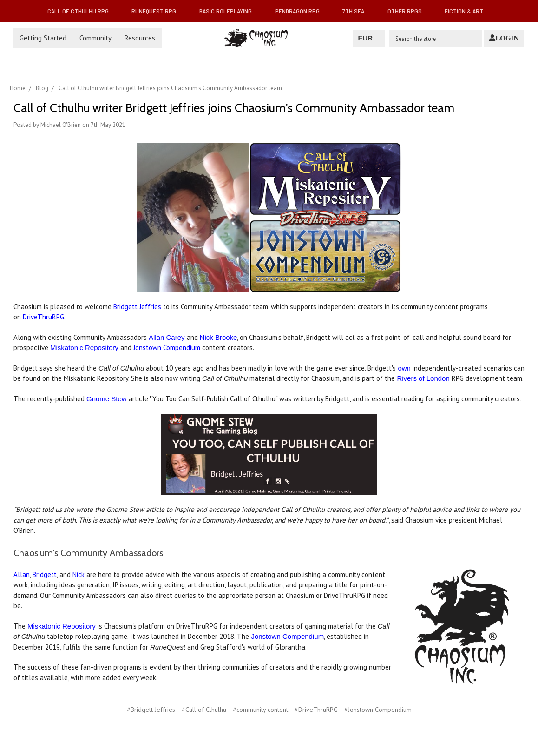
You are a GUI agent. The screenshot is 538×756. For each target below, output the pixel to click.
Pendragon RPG (301, 11)
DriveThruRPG (43, 317)
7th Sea (357, 11)
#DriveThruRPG (316, 710)
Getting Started (43, 38)
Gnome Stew (107, 399)
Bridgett (45, 574)
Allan (22, 574)
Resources (140, 38)
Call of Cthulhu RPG (82, 11)
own (404, 368)
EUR (369, 38)
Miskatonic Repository (84, 348)
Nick (79, 574)
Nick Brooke (219, 337)
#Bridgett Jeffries (151, 710)
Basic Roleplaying (229, 11)
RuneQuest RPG (157, 11)
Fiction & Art (468, 11)
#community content (260, 710)
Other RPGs (408, 11)
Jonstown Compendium (166, 348)
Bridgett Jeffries (137, 307)
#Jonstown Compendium (378, 710)
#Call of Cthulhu (204, 710)
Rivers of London (423, 378)
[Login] (504, 38)
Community (95, 38)
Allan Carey (167, 337)
